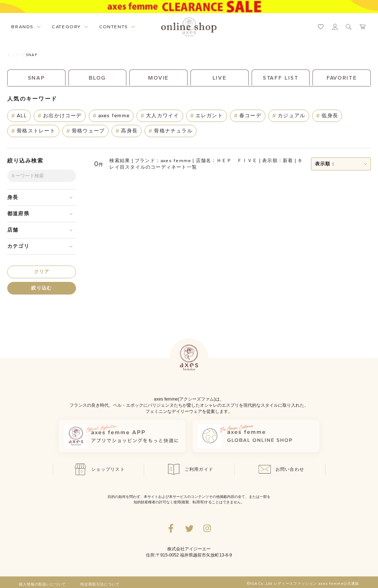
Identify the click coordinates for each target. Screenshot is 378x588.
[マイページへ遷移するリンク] (335, 27)
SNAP (31, 55)
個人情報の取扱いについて (42, 584)
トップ (13, 55)
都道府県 (18, 214)
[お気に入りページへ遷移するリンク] (321, 27)
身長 (13, 197)
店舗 (13, 230)
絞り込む (41, 288)
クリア (42, 272)
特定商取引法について (100, 584)
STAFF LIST (281, 78)
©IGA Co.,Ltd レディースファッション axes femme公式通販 (303, 584)
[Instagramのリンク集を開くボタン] (207, 528)
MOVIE (158, 78)
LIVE (220, 78)
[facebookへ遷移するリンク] (171, 528)
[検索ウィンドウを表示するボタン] (349, 27)
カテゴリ (18, 246)
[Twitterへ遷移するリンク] (189, 528)
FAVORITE (342, 78)
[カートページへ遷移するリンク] (363, 27)
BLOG (98, 78)
